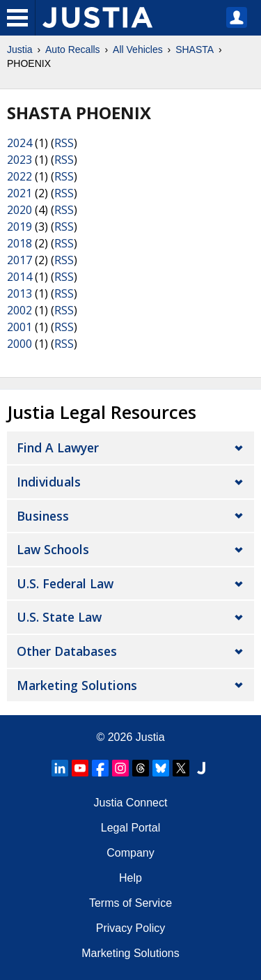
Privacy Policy (131, 928)
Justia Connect (131, 803)
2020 (19, 210)
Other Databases (67, 651)
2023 (19, 160)
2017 (19, 260)
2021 (19, 193)
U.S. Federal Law (65, 583)
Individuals (49, 482)
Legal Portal (130, 828)
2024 (19, 143)
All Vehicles (138, 49)
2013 (19, 293)
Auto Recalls (73, 49)
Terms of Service (130, 903)
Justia (20, 49)
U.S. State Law (59, 617)
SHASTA (195, 49)
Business (43, 516)
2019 (19, 227)
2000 (19, 344)
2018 (19, 243)
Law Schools (53, 549)
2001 (19, 327)
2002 (19, 310)
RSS (64, 143)
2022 (19, 176)
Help (130, 878)
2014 (19, 277)
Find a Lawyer (58, 447)
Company (130, 853)
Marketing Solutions (77, 685)
